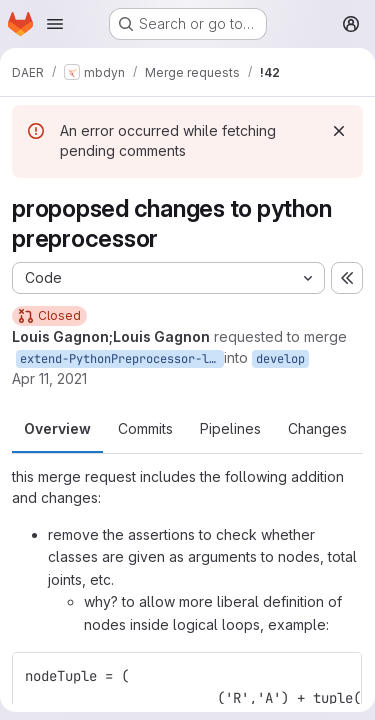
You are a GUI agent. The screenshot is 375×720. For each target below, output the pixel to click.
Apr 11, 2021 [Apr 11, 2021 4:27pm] (49, 378)
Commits (145, 428)
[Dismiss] (339, 131)
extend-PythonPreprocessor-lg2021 (122, 359)
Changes (317, 428)
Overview (57, 428)
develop (280, 359)
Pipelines (230, 428)
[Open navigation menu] (55, 24)
